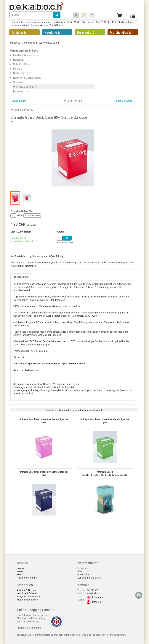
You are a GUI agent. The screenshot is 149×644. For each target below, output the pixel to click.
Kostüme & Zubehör (27, 593)
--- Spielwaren (32, 216)
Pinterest (97, 602)
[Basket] (119, 15)
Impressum (83, 568)
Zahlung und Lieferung (89, 578)
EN (84, 15)
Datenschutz (84, 575)
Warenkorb (22, 571)
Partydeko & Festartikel (29, 597)
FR (92, 15)
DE (76, 15)
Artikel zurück (19, 101)
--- (13, 216)
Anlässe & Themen (27, 590)
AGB (80, 571)
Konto (20, 575)
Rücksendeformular (27, 578)
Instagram (98, 597)
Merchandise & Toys (27, 600)
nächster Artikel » (125, 101)
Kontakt (21, 568)
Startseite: (15, 43)
